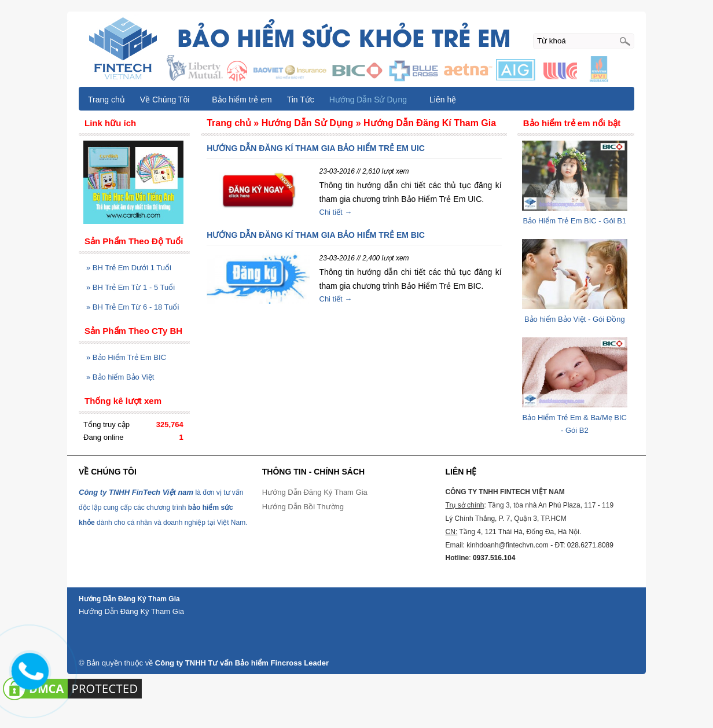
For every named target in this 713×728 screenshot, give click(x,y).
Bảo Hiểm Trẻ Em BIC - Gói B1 (575, 221)
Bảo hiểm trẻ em (242, 100)
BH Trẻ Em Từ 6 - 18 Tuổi (133, 307)
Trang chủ (106, 100)
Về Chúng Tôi (170, 100)
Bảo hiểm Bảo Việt (120, 377)
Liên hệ (443, 100)
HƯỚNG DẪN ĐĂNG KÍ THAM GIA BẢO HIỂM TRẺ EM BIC (316, 235)
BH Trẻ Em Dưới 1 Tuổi (129, 268)
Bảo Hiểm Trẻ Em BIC (126, 357)
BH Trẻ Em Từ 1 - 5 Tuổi (131, 287)
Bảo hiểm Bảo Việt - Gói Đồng (575, 319)
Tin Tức (301, 100)
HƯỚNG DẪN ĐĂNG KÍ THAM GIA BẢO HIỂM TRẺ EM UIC (316, 148)
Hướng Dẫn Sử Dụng (373, 100)
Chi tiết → (336, 212)
